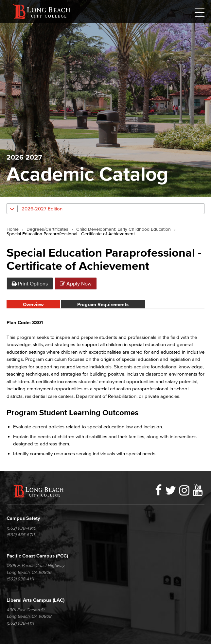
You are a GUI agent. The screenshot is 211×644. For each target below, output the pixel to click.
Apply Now (76, 283)
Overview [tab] (33, 304)
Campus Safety (23, 518)
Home (13, 229)
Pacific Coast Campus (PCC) (37, 556)
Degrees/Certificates (47, 229)
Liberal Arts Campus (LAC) (35, 600)
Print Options (30, 283)
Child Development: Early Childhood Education (123, 229)
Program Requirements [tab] (103, 304)
